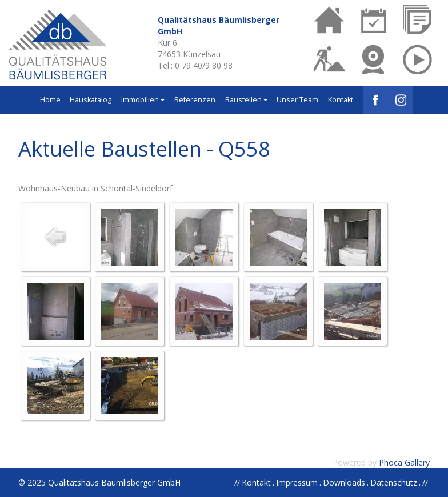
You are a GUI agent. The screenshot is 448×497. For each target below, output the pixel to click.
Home (50, 100)
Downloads (344, 482)
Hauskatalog (91, 100)
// (425, 482)
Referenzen (195, 100)
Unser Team (297, 100)
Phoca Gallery (404, 462)
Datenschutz (394, 482)
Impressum (297, 482)
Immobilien (143, 100)
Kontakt (341, 100)
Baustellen (246, 100)
